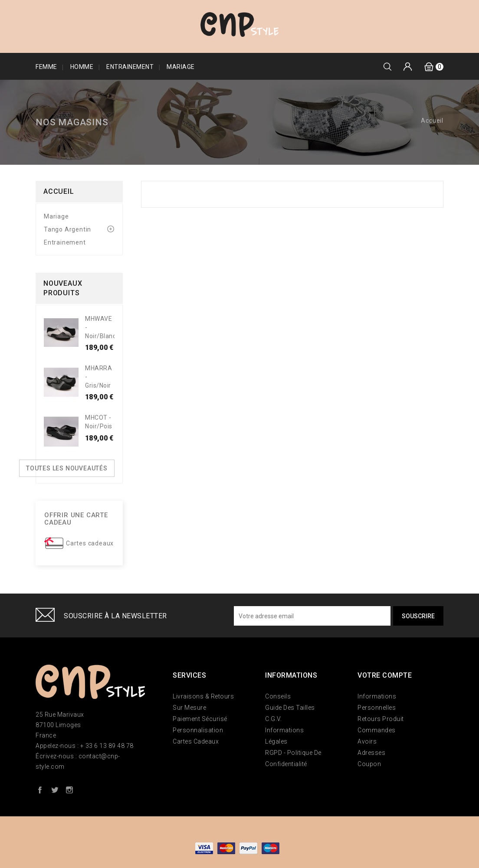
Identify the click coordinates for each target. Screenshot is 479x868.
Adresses (371, 753)
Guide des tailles (290, 708)
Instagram (69, 790)
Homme (82, 67)
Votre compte (385, 675)
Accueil (59, 191)
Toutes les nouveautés (67, 468)
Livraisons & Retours (203, 696)
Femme (46, 67)
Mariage (181, 67)
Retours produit (381, 719)
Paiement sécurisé (200, 719)
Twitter (55, 790)
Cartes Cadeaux (196, 741)
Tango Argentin (67, 229)
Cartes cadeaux (90, 543)
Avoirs (367, 741)
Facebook (40, 790)
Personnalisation (198, 730)
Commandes (377, 730)
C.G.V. (273, 719)
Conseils (278, 696)
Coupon (369, 764)
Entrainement (130, 67)
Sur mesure (189, 708)
